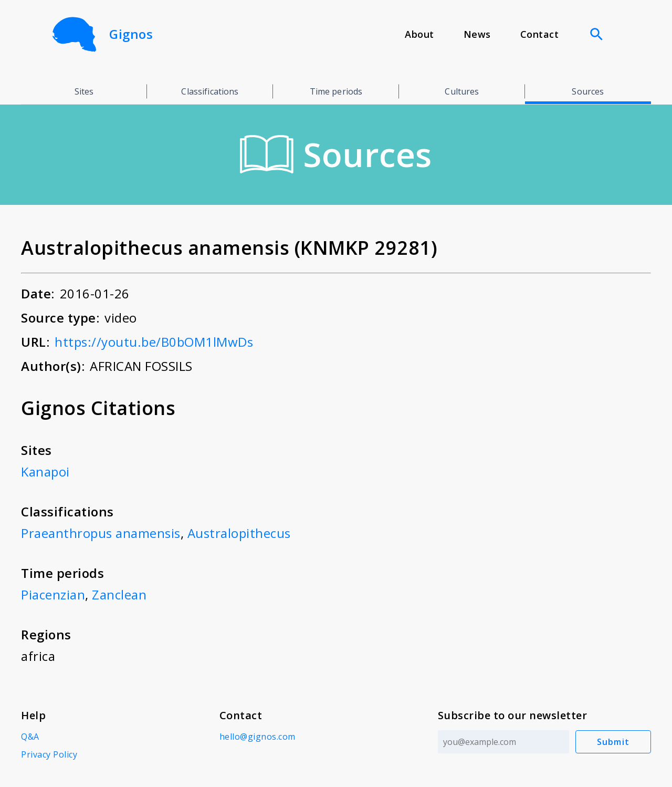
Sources (588, 91)
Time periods (336, 91)
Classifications (210, 91)
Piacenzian (53, 594)
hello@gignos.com (258, 737)
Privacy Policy (49, 754)
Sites (84, 91)
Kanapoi (45, 472)
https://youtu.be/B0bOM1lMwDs (154, 342)
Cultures (462, 91)
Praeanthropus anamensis (101, 533)
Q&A (30, 737)
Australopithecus (239, 533)
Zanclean (119, 594)
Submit (613, 742)
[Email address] (503, 742)
